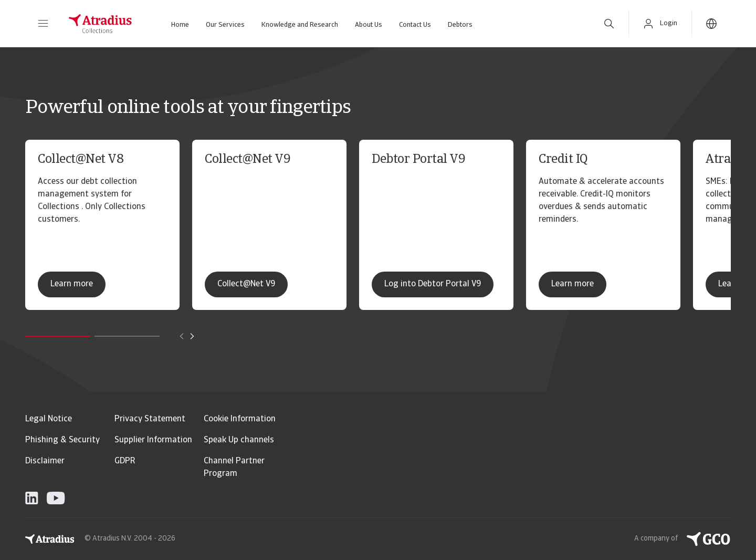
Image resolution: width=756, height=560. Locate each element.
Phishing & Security (62, 440)
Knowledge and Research (300, 25)
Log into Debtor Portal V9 (433, 284)
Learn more (72, 284)
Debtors (460, 25)
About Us (369, 25)
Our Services (225, 25)
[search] (609, 24)
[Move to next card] (192, 336)
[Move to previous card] (182, 336)
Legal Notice (49, 419)
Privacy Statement (150, 419)
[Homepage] (100, 24)
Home (180, 25)
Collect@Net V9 (246, 284)
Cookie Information (240, 419)
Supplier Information (153, 440)
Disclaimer (45, 461)
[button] (43, 24)
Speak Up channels (239, 440)
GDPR (125, 461)
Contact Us (415, 25)
